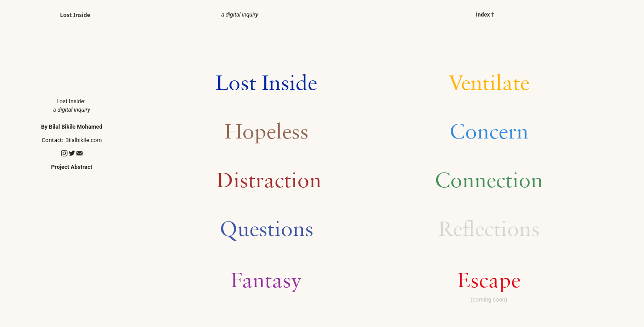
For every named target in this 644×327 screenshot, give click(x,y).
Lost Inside (75, 15)
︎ (79, 153)
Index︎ (486, 15)
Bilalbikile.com (84, 140)
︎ (72, 153)
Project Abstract (72, 167)
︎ (64, 153)
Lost (62, 101)
